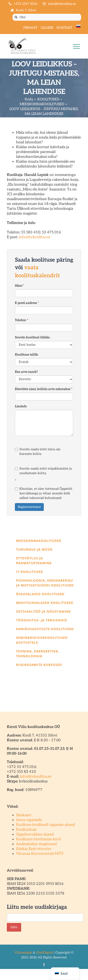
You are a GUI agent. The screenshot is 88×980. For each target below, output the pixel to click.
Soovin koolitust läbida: (33, 337)
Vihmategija (23, 953)
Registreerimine (29, 507)
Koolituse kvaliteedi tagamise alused (45, 825)
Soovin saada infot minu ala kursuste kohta (38, 452)
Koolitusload (26, 830)
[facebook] (44, 965)
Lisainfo (21, 406)
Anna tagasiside (29, 820)
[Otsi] (47, 17)
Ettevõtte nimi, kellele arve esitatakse (44, 389)
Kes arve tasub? (26, 372)
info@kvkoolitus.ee (34, 237)
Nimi (20, 286)
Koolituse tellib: (27, 355)
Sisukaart (24, 815)
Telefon (22, 320)
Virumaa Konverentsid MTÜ (40, 854)
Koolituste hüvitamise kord (38, 839)
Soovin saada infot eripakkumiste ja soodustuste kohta (43, 471)
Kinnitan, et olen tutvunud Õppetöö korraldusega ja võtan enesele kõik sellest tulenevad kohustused (44, 493)
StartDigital (45, 953)
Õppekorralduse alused (35, 834)
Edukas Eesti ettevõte (34, 849)
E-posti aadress (27, 303)
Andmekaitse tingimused (36, 844)
